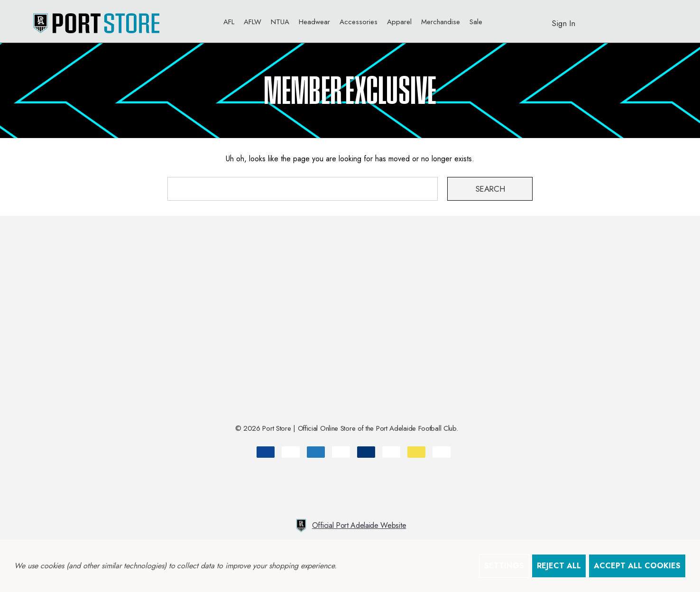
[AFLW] (253, 24)
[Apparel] (399, 24)
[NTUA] (280, 22)
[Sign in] (563, 18)
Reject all (559, 566)
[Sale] (476, 22)
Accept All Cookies (637, 566)
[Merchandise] (441, 24)
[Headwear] (314, 24)
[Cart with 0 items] (639, 19)
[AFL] (229, 24)
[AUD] (662, 21)
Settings (504, 566)
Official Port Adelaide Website (350, 526)
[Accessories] (359, 24)
